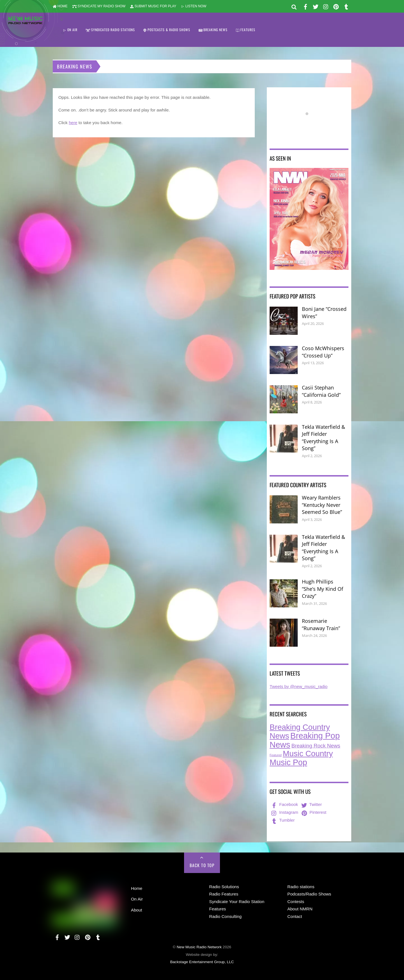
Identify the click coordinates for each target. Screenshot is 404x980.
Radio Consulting (226, 916)
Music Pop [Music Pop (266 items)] (288, 762)
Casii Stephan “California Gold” (321, 391)
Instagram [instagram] (284, 812)
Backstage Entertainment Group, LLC (202, 962)
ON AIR (70, 30)
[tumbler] (346, 6)
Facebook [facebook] (284, 804)
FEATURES (246, 30)
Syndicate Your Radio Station (237, 902)
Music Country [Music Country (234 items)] (308, 754)
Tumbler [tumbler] (282, 820)
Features (218, 909)
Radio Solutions (224, 887)
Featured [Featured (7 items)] (276, 755)
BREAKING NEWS (213, 30)
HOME (60, 6)
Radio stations (301, 887)
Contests (296, 902)
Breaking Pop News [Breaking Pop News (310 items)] (305, 740)
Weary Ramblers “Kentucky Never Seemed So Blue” (322, 505)
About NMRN (300, 909)
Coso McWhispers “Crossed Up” (323, 352)
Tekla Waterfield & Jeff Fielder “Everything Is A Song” (323, 438)
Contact (295, 916)
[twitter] (316, 6)
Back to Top (202, 865)
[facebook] (306, 6)
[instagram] (326, 6)
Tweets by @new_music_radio (299, 686)
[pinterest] (336, 6)
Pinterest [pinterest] (313, 812)
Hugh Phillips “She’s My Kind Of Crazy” (322, 589)
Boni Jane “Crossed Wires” (324, 313)
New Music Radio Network (199, 947)
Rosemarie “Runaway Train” (321, 625)
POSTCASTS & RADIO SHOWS (167, 30)
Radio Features (224, 894)
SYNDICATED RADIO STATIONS (110, 30)
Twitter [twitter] (311, 804)
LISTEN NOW (194, 6)
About (137, 910)
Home (137, 888)
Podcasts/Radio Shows (309, 894)
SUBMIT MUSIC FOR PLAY (153, 6)
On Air (137, 899)
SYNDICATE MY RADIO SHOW (99, 6)
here (73, 123)
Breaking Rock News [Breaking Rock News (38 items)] (316, 746)
